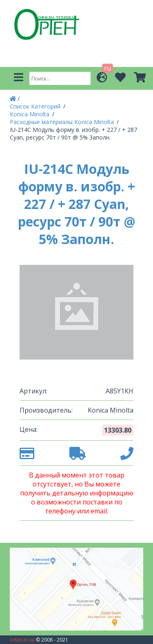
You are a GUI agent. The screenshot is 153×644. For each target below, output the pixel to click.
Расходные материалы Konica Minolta (63, 122)
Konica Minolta (30, 114)
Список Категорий (36, 106)
